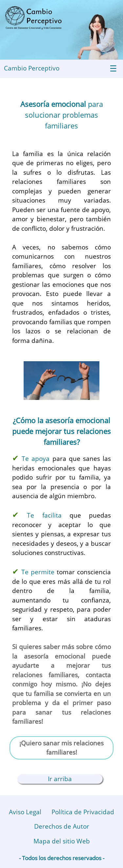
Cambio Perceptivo (32, 68)
